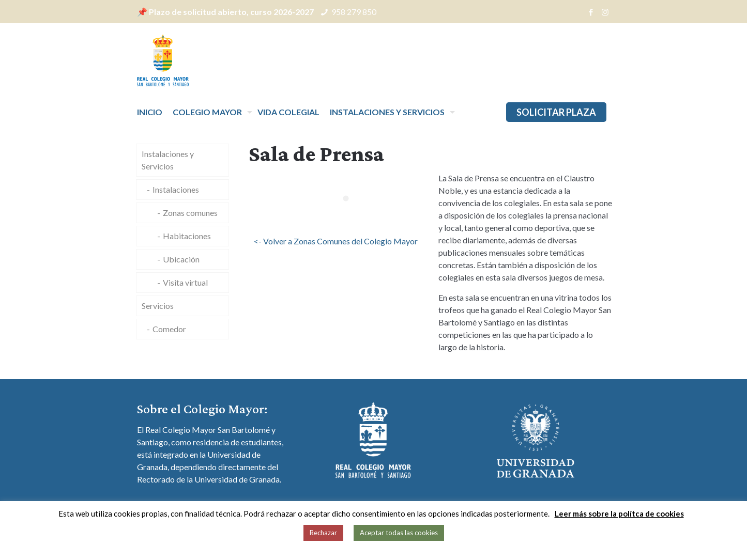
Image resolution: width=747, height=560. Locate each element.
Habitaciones (187, 236)
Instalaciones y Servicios (168, 160)
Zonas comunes (190, 213)
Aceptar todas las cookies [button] (399, 533)
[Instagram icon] (605, 12)
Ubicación (181, 259)
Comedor (169, 329)
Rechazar (323, 533)
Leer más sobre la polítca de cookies (619, 514)
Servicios (158, 306)
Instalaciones (176, 189)
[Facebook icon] (591, 12)
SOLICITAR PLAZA (556, 112)
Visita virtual (185, 282)
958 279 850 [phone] (354, 12)
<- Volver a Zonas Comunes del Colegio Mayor (336, 241)
